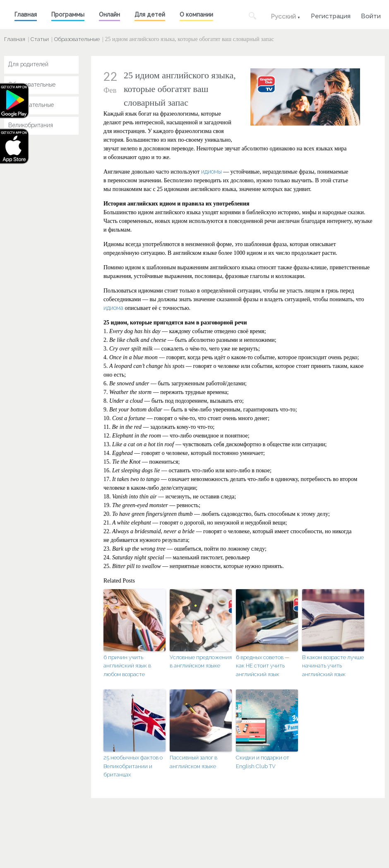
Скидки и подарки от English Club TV (263, 762)
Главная (26, 15)
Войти (371, 15)
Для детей (150, 15)
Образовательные (77, 39)
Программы (68, 15)
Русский (283, 17)
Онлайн (109, 15)
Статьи (40, 39)
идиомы (211, 172)
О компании (196, 15)
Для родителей (28, 64)
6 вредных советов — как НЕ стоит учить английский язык (263, 666)
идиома (113, 308)
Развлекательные (31, 105)
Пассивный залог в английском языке (193, 762)
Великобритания (31, 125)
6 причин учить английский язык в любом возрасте (127, 666)
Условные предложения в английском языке (201, 662)
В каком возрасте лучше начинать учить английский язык (333, 666)
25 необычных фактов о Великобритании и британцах (133, 766)
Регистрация (331, 15)
